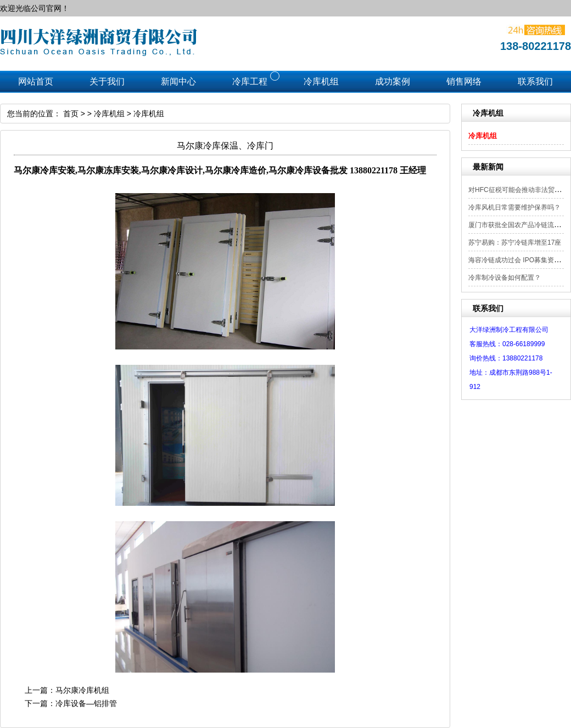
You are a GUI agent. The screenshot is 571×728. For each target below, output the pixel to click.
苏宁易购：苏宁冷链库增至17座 (515, 242)
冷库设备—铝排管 (86, 703)
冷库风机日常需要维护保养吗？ (514, 207)
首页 (71, 114)
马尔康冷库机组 (82, 690)
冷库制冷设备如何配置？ (505, 278)
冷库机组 (483, 136)
